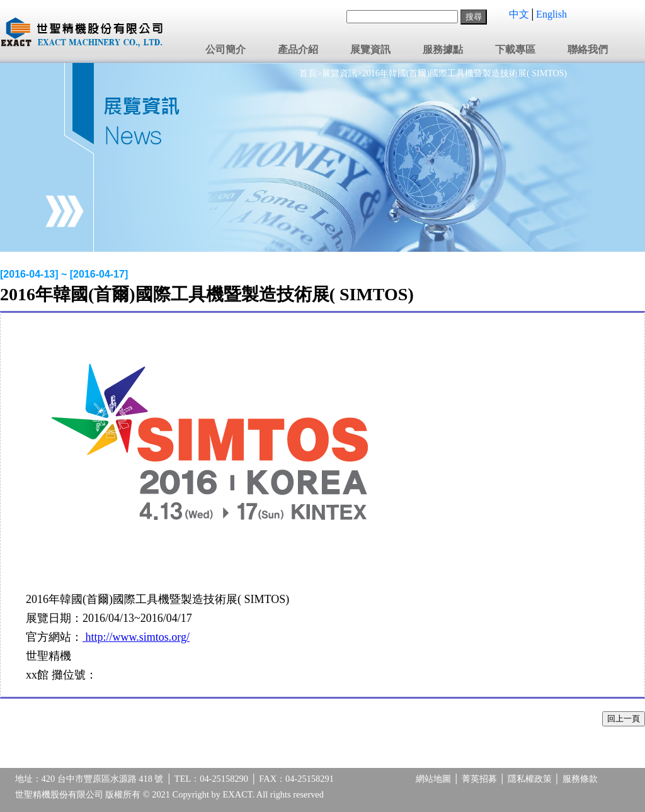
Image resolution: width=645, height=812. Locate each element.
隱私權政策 (530, 779)
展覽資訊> (342, 73)
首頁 (308, 73)
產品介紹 (298, 50)
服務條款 (580, 779)
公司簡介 (225, 50)
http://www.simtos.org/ (136, 637)
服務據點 (443, 50)
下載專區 (515, 50)
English (551, 14)
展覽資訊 (370, 50)
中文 (519, 14)
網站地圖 (433, 779)
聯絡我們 (588, 50)
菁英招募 (479, 779)
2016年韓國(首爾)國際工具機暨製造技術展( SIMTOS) (465, 73)
